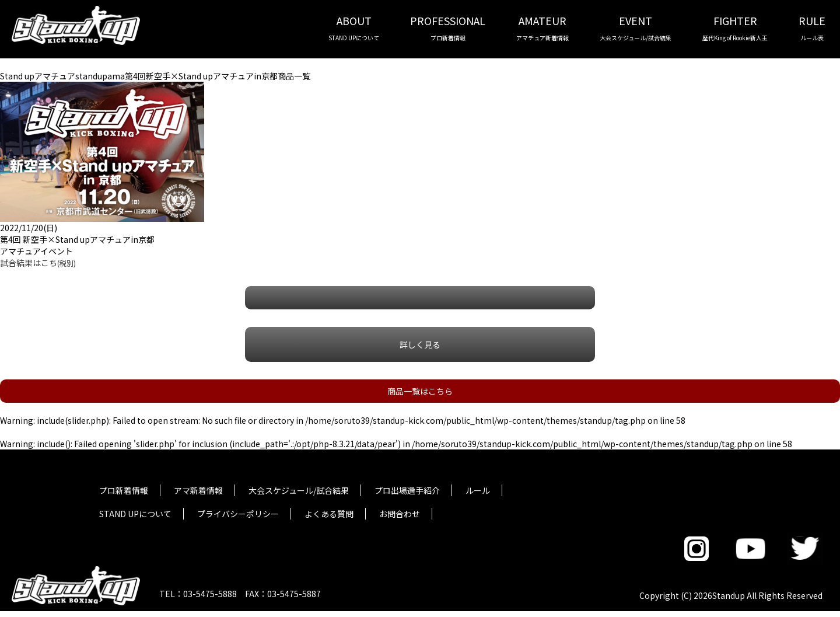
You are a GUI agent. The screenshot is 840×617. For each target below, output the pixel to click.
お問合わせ (400, 514)
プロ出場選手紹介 (407, 490)
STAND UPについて (135, 514)
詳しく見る (420, 344)
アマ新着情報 (198, 490)
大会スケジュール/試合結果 (299, 490)
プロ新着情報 (124, 490)
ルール (478, 490)
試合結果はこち (38, 263)
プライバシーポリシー (238, 514)
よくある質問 (329, 514)
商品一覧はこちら (420, 391)
